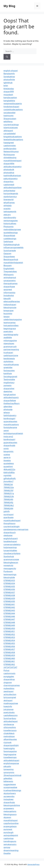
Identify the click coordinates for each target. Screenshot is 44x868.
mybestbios (9, 688)
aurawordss (9, 796)
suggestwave (10, 784)
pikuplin (7, 766)
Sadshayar (8, 241)
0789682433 (9, 580)
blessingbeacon (11, 562)
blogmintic (9, 451)
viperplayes (9, 343)
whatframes (9, 202)
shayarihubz (9, 802)
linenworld (9, 199)
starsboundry (10, 217)
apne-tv (7, 457)
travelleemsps (10, 757)
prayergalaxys (10, 826)
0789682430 (9, 601)
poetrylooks (9, 712)
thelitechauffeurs (11, 403)
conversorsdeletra (12, 544)
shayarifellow (10, 400)
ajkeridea (8, 406)
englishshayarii (11, 538)
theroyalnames (11, 283)
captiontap (9, 838)
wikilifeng (8, 121)
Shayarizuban (10, 118)
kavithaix (8, 373)
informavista (9, 292)
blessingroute (10, 307)
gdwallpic (8, 778)
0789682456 (9, 646)
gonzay (7, 847)
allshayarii (8, 130)
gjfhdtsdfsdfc (10, 478)
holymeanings (10, 547)
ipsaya (7, 316)
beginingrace (10, 328)
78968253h (9, 496)
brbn (6, 85)
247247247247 (10, 667)
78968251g (9, 493)
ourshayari (9, 514)
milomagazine (10, 340)
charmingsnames (12, 685)
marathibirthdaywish (13, 262)
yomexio (8, 385)
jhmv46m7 (9, 481)
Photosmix (9, 226)
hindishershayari (11, 107)
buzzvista (8, 313)
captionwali (9, 184)
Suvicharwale (10, 250)
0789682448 (9, 622)
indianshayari (10, 304)
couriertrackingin (12, 526)
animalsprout (10, 277)
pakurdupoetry (11, 178)
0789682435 (9, 586)
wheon (7, 412)
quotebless (9, 463)
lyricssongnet (10, 697)
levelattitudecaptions (13, 139)
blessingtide (9, 577)
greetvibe (8, 367)
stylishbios (8, 361)
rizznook (8, 742)
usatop (7, 454)
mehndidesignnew (12, 229)
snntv (6, 448)
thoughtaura (9, 523)
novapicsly (8, 565)
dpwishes (8, 391)
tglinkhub (8, 83)
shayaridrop (9, 679)
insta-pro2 (8, 436)
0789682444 (9, 613)
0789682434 (9, 583)
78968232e (9, 487)
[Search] (7, 57)
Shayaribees (9, 256)
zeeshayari (9, 691)
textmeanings (10, 574)
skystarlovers (10, 793)
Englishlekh (9, 268)
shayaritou (9, 181)
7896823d (8, 484)
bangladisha (9, 101)
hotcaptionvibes (11, 325)
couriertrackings (11, 124)
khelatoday (9, 89)
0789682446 (9, 616)
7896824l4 (8, 508)
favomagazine (10, 751)
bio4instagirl (9, 418)
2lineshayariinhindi (12, 775)
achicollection (10, 694)
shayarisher (9, 388)
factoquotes (9, 370)
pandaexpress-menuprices (16, 529)
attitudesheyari (11, 721)
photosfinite (9, 79)
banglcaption (10, 394)
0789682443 (9, 610)
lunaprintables (10, 550)
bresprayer (9, 310)
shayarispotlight (11, 745)
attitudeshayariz (11, 397)
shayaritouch (10, 532)
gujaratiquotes (10, 421)
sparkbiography (11, 334)
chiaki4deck (9, 733)
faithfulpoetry (10, 415)
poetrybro (8, 331)
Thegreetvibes (10, 271)
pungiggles (9, 676)
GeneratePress (33, 864)
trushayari (8, 352)
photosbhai (9, 172)
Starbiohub (9, 556)
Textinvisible (9, 379)
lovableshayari (10, 541)
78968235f (8, 490)
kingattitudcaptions (13, 136)
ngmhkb (7, 475)
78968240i (8, 499)
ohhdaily (8, 205)
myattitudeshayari (12, 520)
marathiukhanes (11, 364)
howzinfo (8, 706)
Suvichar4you (10, 718)
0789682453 (9, 637)
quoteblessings (11, 232)
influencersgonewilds (13, 247)
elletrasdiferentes (12, 301)
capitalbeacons (11, 715)
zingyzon (8, 682)
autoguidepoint (11, 835)
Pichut (6, 670)
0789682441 (9, 604)
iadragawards (10, 211)
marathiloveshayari (12, 160)
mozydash (8, 95)
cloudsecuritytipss (12, 553)
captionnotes (10, 145)
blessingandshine (12, 805)
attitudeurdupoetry (12, 166)
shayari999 (9, 91)
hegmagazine (10, 754)
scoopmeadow (10, 787)
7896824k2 (9, 505)
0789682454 (9, 640)
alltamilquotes (10, 739)
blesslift (7, 298)
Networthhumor (11, 151)
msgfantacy (9, 382)
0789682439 (9, 598)
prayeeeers (9, 808)
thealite (7, 853)
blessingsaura (10, 814)
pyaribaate (9, 517)
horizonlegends (11, 193)
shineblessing (10, 157)
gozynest (8, 289)
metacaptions (10, 811)
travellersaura (10, 730)
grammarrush (10, 346)
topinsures (9, 115)
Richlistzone (9, 154)
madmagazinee (11, 703)
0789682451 (9, 631)
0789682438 (9, 595)
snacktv (7, 208)
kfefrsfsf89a (9, 472)
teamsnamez (10, 322)
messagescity (10, 568)
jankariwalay (9, 190)
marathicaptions (11, 424)
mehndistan (9, 736)
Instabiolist (9, 295)
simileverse (9, 724)
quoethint (8, 466)
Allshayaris (9, 274)
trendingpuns (10, 841)
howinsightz (9, 748)
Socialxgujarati (10, 376)
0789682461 (9, 661)
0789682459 (9, 655)
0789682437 (9, 592)
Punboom (8, 571)
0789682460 (9, 658)
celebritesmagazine (13, 319)
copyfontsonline (11, 823)
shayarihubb (9, 445)
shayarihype (9, 286)
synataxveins (10, 280)
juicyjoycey (9, 709)
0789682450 (9, 628)
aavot (6, 430)
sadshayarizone (11, 355)
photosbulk (9, 169)
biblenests (8, 781)
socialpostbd (9, 112)
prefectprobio (10, 148)
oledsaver (8, 535)
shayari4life (9, 163)
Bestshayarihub (11, 259)
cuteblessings (10, 238)
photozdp (8, 409)
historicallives (10, 223)
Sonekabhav (9, 77)
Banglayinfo (9, 73)
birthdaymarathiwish (13, 433)
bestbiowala (9, 358)
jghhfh (7, 511)
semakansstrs (10, 844)
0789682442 (9, 607)
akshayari (8, 700)
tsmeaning (9, 769)
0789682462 (9, 664)
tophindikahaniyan (12, 175)
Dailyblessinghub (12, 244)
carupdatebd (10, 133)
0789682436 (9, 589)
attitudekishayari (11, 760)
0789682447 (9, 619)
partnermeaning (11, 349)
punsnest (8, 829)
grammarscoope (11, 559)
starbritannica (10, 196)
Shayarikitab (9, 235)
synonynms (9, 772)
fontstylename (10, 427)
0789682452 (9, 634)
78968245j (8, 502)
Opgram (7, 253)
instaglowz (9, 799)
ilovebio (7, 460)
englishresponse (11, 763)
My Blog (9, 6)
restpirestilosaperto (13, 103)
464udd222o (9, 469)
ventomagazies (11, 220)
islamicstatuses (11, 127)
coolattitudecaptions (13, 109)
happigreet (9, 142)
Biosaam (8, 265)
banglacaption (10, 97)
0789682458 (9, 652)
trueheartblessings (12, 790)
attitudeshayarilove (12, 187)
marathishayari (11, 820)
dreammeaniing (11, 850)
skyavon (7, 817)
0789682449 (9, 625)
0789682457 (9, 649)
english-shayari (11, 71)
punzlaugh (9, 832)
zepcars (7, 214)
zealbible (8, 337)
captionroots (9, 673)
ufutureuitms (10, 727)
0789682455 (9, 643)
